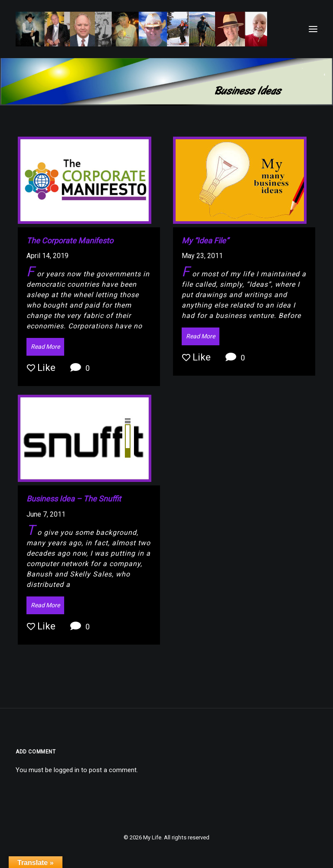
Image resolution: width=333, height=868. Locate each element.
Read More (45, 347)
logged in (67, 770)
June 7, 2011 (46, 514)
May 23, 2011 (202, 256)
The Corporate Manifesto (70, 241)
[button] (313, 29)
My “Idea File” (205, 241)
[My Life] (141, 29)
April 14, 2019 (47, 256)
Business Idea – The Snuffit (74, 499)
